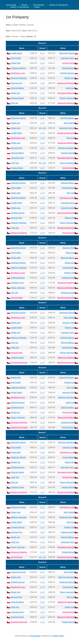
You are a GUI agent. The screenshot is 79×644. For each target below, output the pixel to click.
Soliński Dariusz (67, 73)
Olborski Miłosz (17, 88)
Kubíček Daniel (17, 98)
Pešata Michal (68, 68)
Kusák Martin (17, 53)
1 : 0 (42, 58)
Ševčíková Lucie (18, 73)
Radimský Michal (18, 68)
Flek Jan (14, 103)
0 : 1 (42, 53)
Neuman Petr (17, 83)
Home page (11, 5)
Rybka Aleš (16, 63)
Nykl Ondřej (16, 58)
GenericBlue (35, 636)
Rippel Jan (15, 93)
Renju (37, 7)
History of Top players (59, 5)
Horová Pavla (68, 63)
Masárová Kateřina (66, 103)
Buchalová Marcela (66, 93)
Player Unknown (67, 98)
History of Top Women (20, 7)
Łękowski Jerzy (67, 58)
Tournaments (38, 5)
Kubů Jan (70, 88)
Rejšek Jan (69, 78)
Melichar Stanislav (19, 78)
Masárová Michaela (66, 83)
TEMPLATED (58, 636)
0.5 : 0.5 (42, 128)
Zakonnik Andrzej (66, 53)
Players (25, 5)
